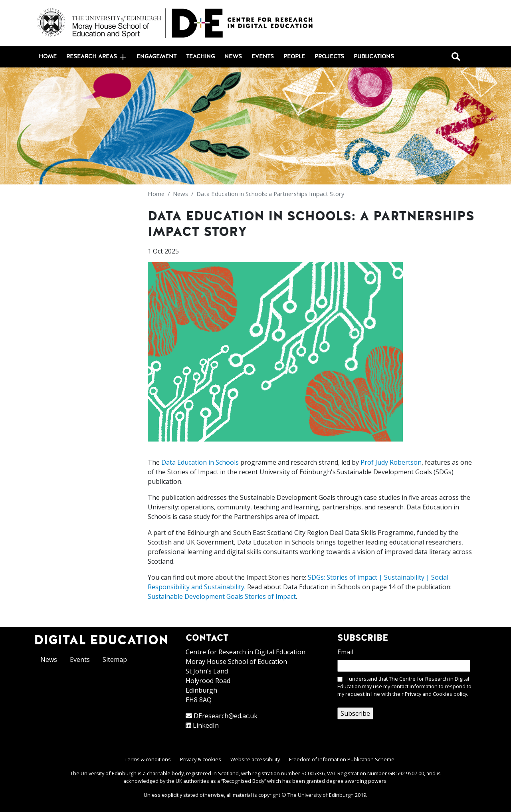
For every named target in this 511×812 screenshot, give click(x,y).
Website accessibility (255, 759)
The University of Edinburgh (321, 795)
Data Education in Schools (200, 462)
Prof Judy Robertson (391, 462)
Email (345, 652)
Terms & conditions (148, 759)
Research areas (96, 57)
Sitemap (115, 660)
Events (263, 57)
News (233, 57)
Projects (329, 57)
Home (48, 57)
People (294, 57)
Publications (374, 57)
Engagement (156, 57)
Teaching (200, 57)
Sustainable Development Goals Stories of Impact (222, 596)
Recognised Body (244, 781)
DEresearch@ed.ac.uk (226, 716)
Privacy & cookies (201, 759)
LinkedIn (206, 725)
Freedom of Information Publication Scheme (342, 759)
